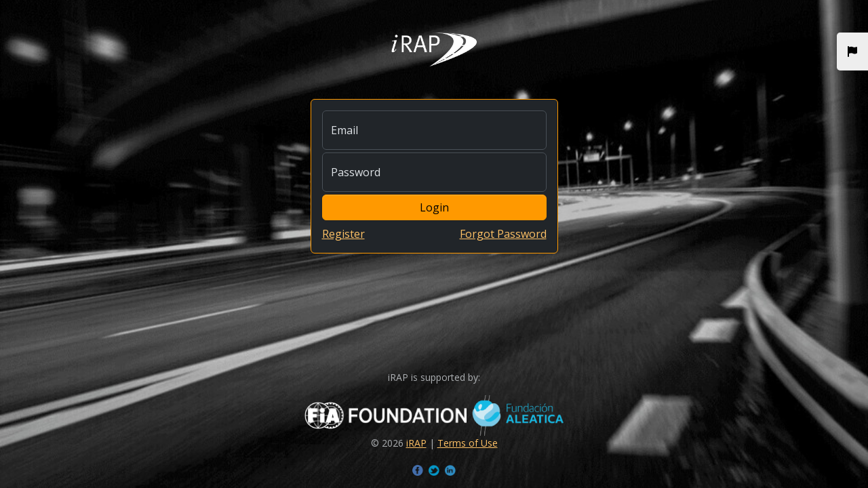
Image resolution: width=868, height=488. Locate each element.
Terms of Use (468, 443)
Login (434, 207)
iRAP (416, 443)
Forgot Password (503, 234)
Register (343, 234)
